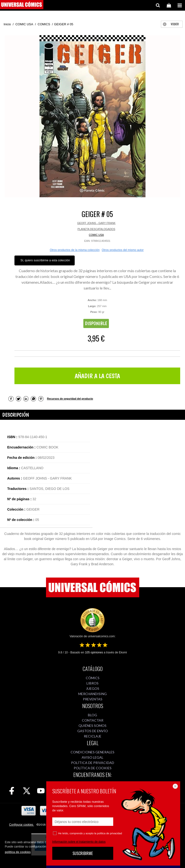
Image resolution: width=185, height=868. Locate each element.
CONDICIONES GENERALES (92, 752)
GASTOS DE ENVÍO (93, 731)
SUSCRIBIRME (83, 853)
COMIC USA (96, 235)
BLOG (92, 715)
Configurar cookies (22, 825)
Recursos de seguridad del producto (70, 399)
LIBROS (92, 683)
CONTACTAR (93, 720)
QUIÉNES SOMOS (92, 726)
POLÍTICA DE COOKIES (93, 768)
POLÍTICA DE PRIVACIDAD (93, 763)
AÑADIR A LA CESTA (97, 376)
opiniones (94, 652)
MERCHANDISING (92, 694)
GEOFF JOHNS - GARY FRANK (96, 223)
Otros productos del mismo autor (123, 250)
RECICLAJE (93, 736)
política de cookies (18, 852)
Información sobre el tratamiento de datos (79, 842)
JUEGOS (93, 688)
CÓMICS (93, 678)
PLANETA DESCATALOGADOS (96, 229)
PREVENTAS (93, 699)
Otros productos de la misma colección (75, 250)
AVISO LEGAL (92, 757)
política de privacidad (109, 833)
